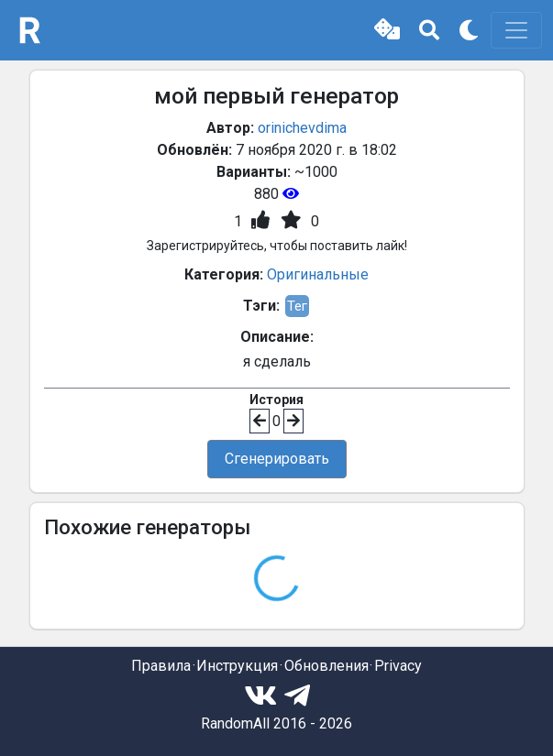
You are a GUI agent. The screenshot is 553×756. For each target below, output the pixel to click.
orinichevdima (302, 128)
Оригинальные (318, 274)
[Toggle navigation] (516, 30)
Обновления (326, 666)
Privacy (398, 666)
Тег (297, 306)
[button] (387, 30)
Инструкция (237, 666)
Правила (161, 666)
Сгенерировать (277, 459)
